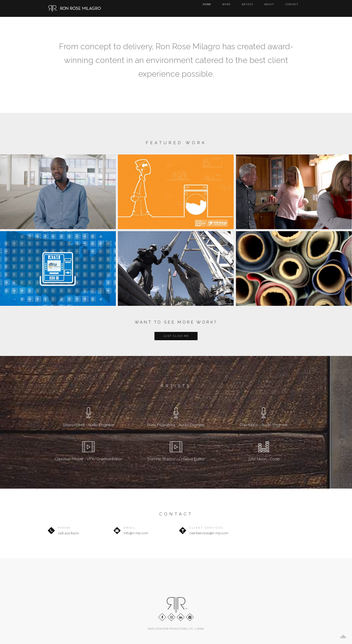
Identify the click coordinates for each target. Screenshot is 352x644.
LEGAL (200, 629)
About (277, 8)
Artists (258, 8)
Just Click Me (176, 336)
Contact (297, 8)
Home (225, 8)
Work (241, 8)
